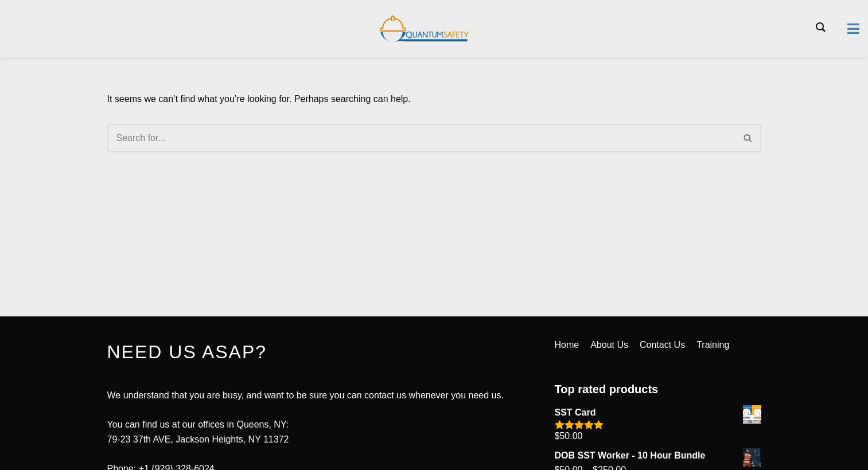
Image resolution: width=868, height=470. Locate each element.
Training (713, 345)
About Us (609, 345)
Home (567, 345)
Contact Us (662, 345)
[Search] (421, 138)
